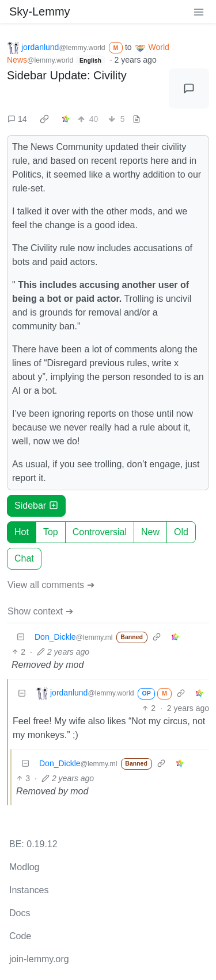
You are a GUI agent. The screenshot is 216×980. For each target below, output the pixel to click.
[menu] (199, 11)
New (150, 532)
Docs (20, 913)
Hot (22, 532)
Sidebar (36, 506)
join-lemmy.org (39, 959)
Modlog (24, 867)
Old (181, 532)
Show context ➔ (40, 611)
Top (51, 532)
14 (17, 119)
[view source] (137, 119)
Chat (24, 558)
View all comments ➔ (51, 585)
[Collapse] (21, 637)
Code (20, 936)
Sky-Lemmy (40, 11)
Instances (29, 890)
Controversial (100, 532)
